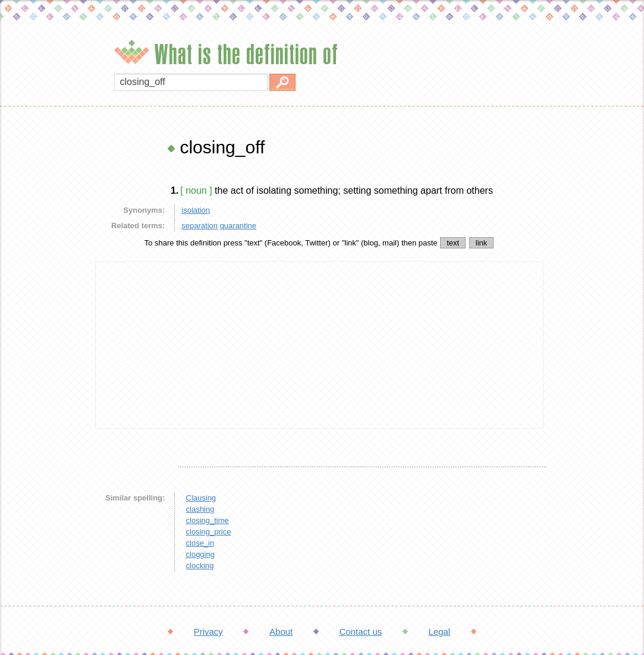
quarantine (238, 226)
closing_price (209, 532)
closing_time (208, 520)
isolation (196, 210)
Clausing (201, 498)
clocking (200, 566)
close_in (200, 543)
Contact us (361, 632)
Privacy (208, 632)
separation (200, 226)
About (281, 632)
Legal (439, 632)
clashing (200, 509)
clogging (200, 554)
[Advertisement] (45, 315)
